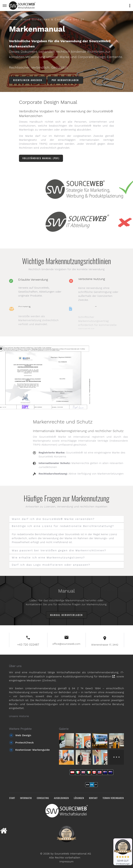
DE (92, 784)
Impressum (66, 861)
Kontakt (94, 798)
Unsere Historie (19, 716)
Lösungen (79, 798)
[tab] (67, 519)
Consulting (42, 798)
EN (87, 784)
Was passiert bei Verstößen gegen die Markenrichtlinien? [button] (61, 550)
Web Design (23, 735)
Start (10, 798)
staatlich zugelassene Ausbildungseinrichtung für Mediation (74, 676)
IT (96, 784)
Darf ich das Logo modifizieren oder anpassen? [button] (53, 565)
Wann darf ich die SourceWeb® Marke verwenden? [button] (55, 519)
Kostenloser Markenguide (33, 749)
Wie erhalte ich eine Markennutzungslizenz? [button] (50, 557)
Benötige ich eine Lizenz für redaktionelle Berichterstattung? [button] (65, 526)
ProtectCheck (25, 742)
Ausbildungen (61, 798)
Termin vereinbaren (115, 798)
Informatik (25, 798)
